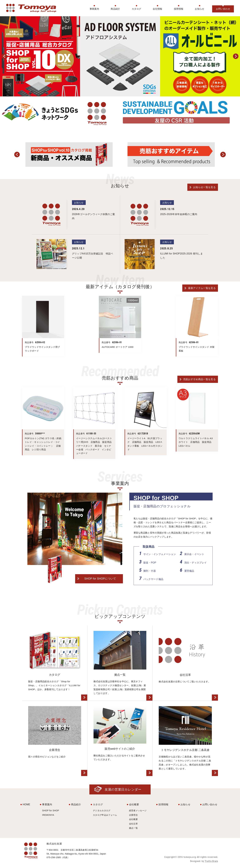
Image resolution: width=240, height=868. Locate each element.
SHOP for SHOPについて (100, 579)
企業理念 (133, 815)
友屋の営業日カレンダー (123, 789)
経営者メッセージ (138, 811)
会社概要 (134, 804)
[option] (40, 56)
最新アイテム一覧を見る (202, 288)
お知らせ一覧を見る (204, 187)
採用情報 (179, 9)
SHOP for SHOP (51, 811)
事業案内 (94, 9)
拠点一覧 (133, 828)
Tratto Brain (211, 861)
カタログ (136, 9)
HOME (26, 804)
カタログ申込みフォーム (105, 815)
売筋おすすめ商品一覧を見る (199, 379)
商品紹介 (115, 9)
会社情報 (157, 9)
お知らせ (200, 9)
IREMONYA (48, 815)
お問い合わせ (223, 9)
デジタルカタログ (102, 811)
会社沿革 (133, 824)
